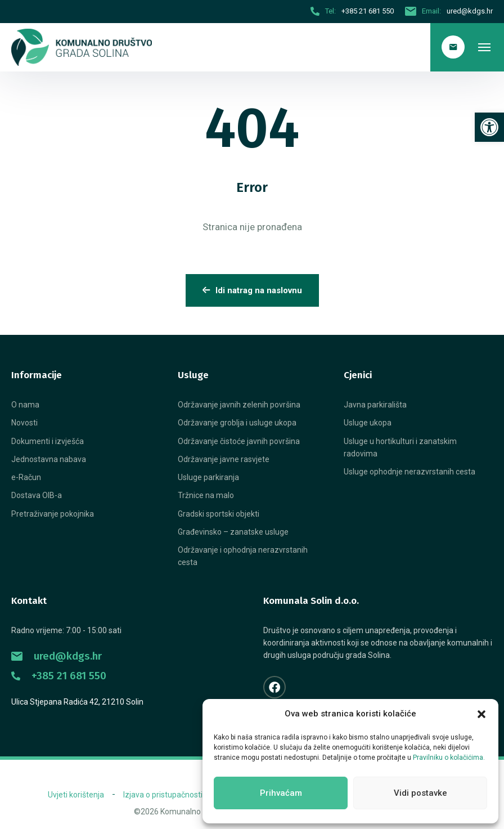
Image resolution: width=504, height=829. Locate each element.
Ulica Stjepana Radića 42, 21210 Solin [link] (77, 702)
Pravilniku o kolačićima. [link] (449, 758)
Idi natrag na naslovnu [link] (252, 290)
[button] (481, 714)
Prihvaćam (281, 793)
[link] (489, 127)
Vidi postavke (420, 793)
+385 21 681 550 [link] (59, 676)
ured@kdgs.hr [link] (57, 656)
